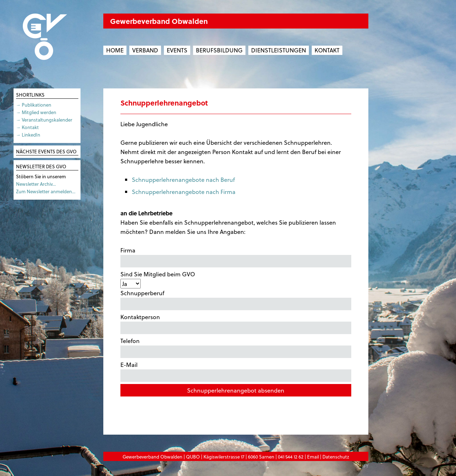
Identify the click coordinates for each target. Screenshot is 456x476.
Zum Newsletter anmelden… (46, 191)
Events (177, 50)
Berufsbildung (219, 50)
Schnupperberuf (236, 300)
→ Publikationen (34, 105)
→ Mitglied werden (36, 112)
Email (313, 457)
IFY (365, 466)
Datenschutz (336, 457)
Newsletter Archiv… (36, 184)
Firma (236, 257)
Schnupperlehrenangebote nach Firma (184, 192)
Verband (145, 50)
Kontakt (327, 50)
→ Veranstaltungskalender (44, 120)
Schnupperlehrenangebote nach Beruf (183, 180)
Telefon (236, 347)
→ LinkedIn (28, 135)
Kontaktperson (236, 323)
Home (115, 50)
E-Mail (236, 371)
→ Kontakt (27, 127)
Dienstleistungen (279, 50)
